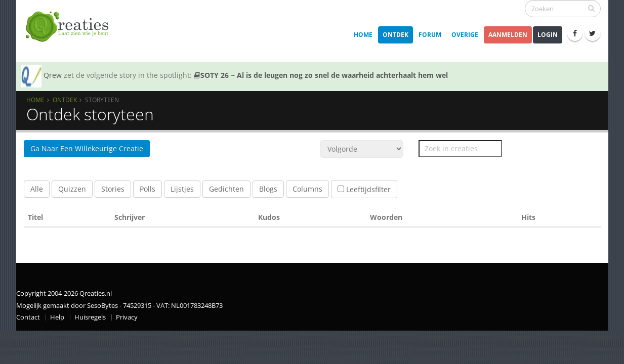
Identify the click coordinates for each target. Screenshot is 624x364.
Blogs (268, 189)
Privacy (127, 317)
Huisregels (90, 317)
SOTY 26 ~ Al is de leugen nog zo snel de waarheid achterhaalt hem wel (321, 75)
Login (548, 35)
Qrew (53, 75)
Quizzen (72, 189)
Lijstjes (182, 189)
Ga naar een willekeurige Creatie (87, 148)
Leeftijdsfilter (364, 189)
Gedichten (226, 189)
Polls (148, 189)
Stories (113, 189)
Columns (307, 189)
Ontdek (396, 35)
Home (363, 35)
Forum (430, 35)
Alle (37, 189)
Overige (465, 35)
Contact (28, 317)
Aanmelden (508, 35)
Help (57, 317)
